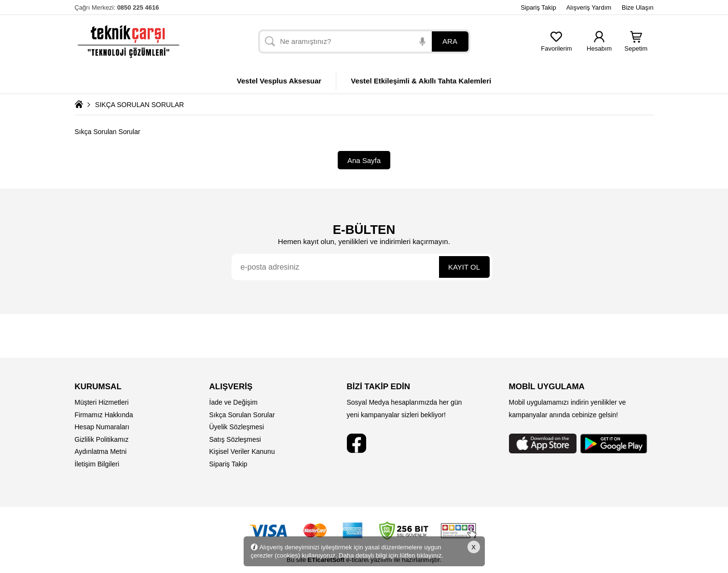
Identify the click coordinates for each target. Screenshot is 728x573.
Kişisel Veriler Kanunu (242, 451)
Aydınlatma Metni (101, 451)
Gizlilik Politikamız (102, 439)
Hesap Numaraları (102, 427)
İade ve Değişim (234, 402)
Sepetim (636, 46)
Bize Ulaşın (638, 7)
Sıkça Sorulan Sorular (242, 415)
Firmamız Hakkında (104, 415)
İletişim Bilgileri (97, 464)
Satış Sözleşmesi (235, 439)
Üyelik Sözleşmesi (237, 427)
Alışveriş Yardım (589, 7)
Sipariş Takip (538, 7)
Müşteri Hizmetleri (102, 402)
